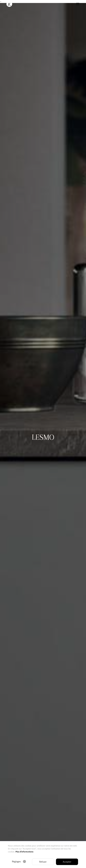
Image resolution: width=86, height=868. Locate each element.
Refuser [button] (43, 862)
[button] (77, 4)
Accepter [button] (67, 862)
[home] (9, 4)
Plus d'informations (24, 852)
